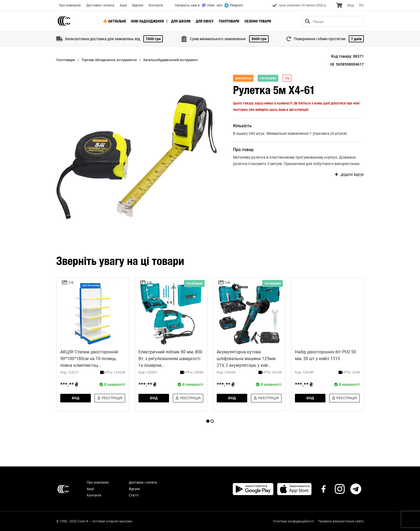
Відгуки (138, 5)
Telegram (234, 5)
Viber (208, 5)
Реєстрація (110, 398)
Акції (123, 5)
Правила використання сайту (341, 521)
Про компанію (70, 5)
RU (361, 5)
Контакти (156, 5)
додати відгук (349, 174)
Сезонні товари (258, 21)
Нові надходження (147, 21)
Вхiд (351, 5)
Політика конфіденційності (293, 521)
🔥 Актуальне (115, 21)
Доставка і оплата (100, 5)
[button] (137, 155)
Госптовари (229, 21)
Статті (134, 495)
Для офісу (205, 21)
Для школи (181, 21)
